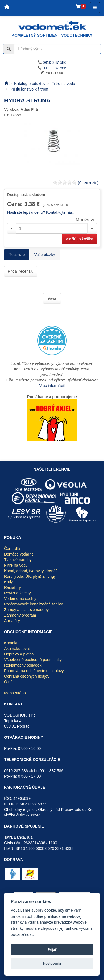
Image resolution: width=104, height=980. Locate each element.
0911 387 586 (55, 68)
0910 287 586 (55, 62)
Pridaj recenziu (21, 271)
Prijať (52, 950)
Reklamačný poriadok (23, 665)
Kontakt (11, 643)
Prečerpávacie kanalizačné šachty (34, 604)
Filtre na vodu (16, 565)
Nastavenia (52, 963)
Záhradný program (20, 615)
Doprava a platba (19, 654)
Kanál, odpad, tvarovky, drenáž (31, 571)
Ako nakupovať (17, 649)
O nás (9, 682)
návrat (52, 298)
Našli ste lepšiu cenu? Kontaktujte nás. (40, 212)
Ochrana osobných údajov (27, 676)
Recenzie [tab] (17, 255)
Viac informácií (52, 386)
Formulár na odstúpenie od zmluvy (34, 671)
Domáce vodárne (19, 554)
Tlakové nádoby (18, 560)
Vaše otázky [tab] (45, 255)
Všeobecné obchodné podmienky (33, 660)
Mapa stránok (16, 693)
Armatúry (12, 621)
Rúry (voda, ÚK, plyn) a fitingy (30, 576)
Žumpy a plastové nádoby (26, 610)
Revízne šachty (17, 593)
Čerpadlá (12, 549)
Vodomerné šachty (20, 599)
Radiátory (12, 587)
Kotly (8, 582)
